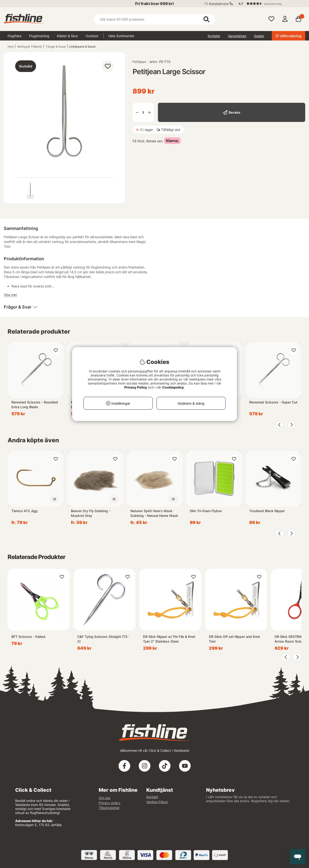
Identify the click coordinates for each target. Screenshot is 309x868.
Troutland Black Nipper (267, 511)
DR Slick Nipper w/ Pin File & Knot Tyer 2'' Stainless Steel (169, 639)
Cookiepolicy (173, 387)
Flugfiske (15, 36)
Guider (259, 36)
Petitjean (139, 62)
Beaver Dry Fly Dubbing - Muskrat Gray (91, 513)
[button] (270, 4)
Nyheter (214, 36)
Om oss (104, 798)
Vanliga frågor (157, 802)
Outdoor (92, 36)
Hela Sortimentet (121, 36)
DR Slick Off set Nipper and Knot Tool (234, 639)
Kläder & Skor (67, 36)
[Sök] (154, 19)
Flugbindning (39, 36)
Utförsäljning (288, 36)
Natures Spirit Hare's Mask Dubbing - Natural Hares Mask (154, 513)
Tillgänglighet (109, 808)
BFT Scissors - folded (28, 637)
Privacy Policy (136, 387)
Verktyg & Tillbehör (30, 47)
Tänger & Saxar (56, 47)
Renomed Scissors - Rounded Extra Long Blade (35, 405)
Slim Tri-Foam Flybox (206, 511)
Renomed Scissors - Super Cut (273, 402)
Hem (11, 47)
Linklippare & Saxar (82, 47)
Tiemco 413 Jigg (24, 511)
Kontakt (152, 797)
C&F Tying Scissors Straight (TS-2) (103, 639)
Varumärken (237, 36)
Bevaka (234, 112)
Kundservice (219, 4)
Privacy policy (110, 803)
